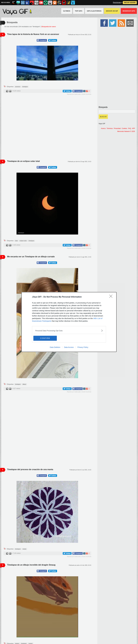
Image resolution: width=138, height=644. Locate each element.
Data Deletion (55, 347)
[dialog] (69, 322)
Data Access (69, 347)
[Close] (112, 297)
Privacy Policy (83, 347)
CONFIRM (45, 338)
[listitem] (69, 331)
